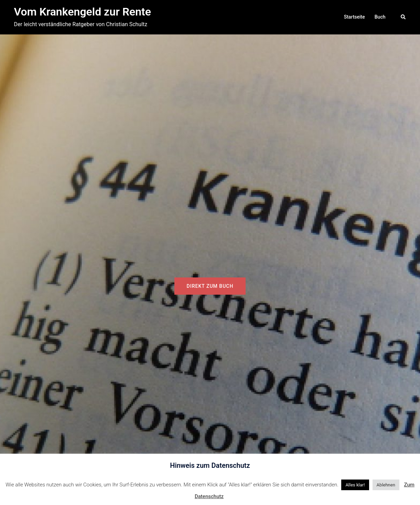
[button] (403, 17)
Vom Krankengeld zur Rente (83, 12)
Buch (380, 17)
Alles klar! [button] (355, 485)
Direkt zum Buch (210, 286)
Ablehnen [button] (386, 485)
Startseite (354, 17)
